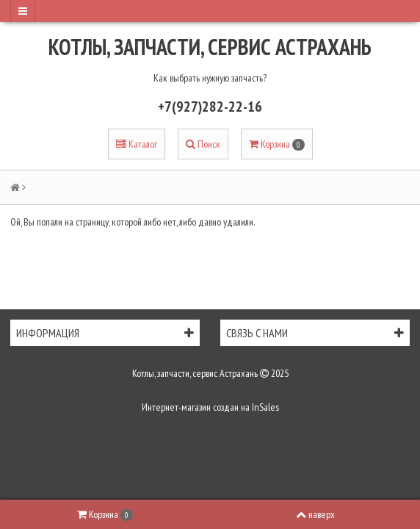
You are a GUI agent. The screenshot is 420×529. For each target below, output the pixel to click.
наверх (315, 514)
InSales (265, 407)
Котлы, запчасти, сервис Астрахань (210, 47)
